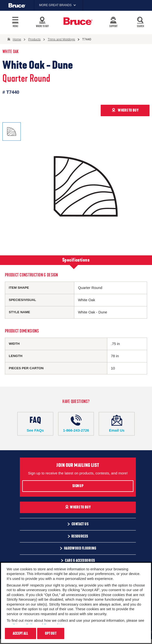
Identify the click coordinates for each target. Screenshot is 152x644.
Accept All (21, 633)
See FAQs (35, 424)
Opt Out (51, 633)
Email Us (117, 424)
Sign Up (78, 486)
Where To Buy (78, 507)
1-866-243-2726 (76, 424)
